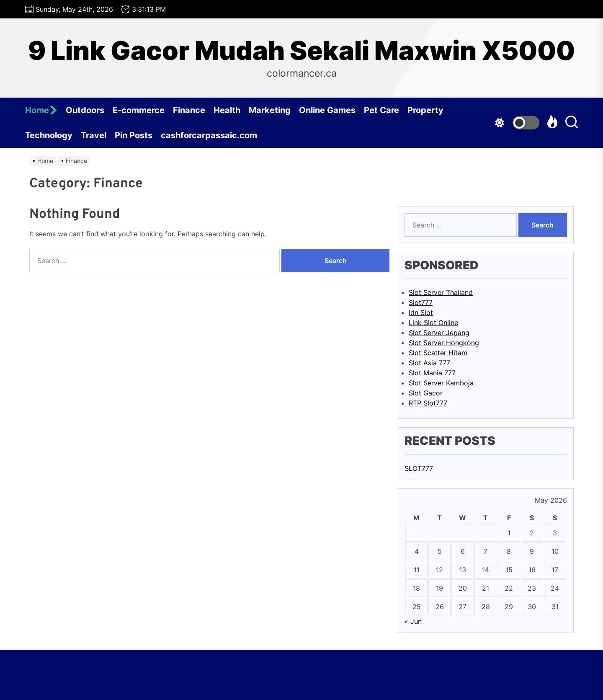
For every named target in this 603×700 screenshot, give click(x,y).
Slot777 (421, 302)
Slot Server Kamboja (441, 383)
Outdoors (85, 110)
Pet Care (381, 110)
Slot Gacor (426, 393)
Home (41, 110)
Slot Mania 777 (432, 373)
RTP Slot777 (428, 403)
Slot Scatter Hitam (438, 353)
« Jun (413, 621)
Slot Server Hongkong (444, 343)
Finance (189, 110)
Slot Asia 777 (429, 363)
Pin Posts (134, 135)
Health (227, 110)
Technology (49, 135)
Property (425, 110)
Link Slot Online (433, 323)
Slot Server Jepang (439, 333)
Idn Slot (421, 313)
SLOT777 (419, 468)
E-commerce (139, 110)
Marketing (270, 110)
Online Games (327, 110)
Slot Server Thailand (441, 292)
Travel (94, 135)
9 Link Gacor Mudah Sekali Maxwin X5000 (301, 51)
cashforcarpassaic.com (209, 135)
